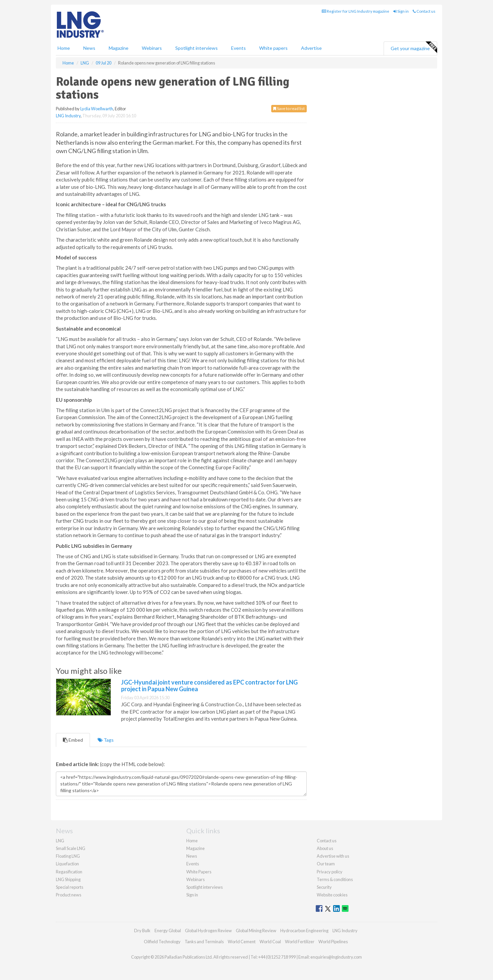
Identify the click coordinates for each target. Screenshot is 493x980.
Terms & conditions (335, 879)
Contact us (424, 11)
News (192, 856)
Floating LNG (68, 856)
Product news (69, 895)
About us (325, 848)
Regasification (69, 872)
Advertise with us (333, 856)
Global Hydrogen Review (208, 931)
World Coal (270, 942)
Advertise (311, 48)
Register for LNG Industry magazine (356, 11)
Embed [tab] (73, 740)
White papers (273, 48)
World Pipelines (333, 942)
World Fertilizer (300, 942)
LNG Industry (68, 116)
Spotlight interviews (196, 48)
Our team (326, 864)
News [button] (89, 48)
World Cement (242, 942)
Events (238, 48)
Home (64, 48)
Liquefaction (67, 864)
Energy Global (168, 931)
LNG (60, 841)
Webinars (152, 48)
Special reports (70, 887)
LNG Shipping (68, 879)
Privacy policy (330, 872)
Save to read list (289, 108)
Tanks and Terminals (204, 942)
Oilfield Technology (162, 942)
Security (324, 887)
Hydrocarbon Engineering (304, 931)
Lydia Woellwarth (97, 109)
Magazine (119, 48)
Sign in (401, 11)
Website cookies (332, 895)
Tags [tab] (106, 740)
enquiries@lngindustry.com (336, 957)
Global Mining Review (256, 931)
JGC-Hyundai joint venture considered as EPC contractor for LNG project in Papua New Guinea (209, 686)
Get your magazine (414, 47)
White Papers (199, 872)
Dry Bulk (142, 931)
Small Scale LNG (71, 848)
